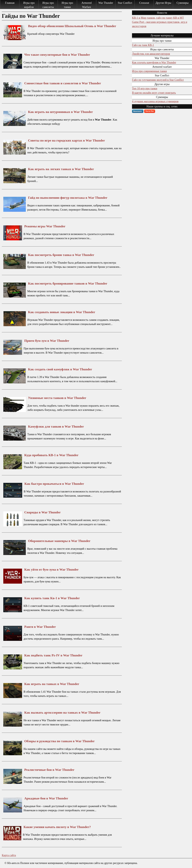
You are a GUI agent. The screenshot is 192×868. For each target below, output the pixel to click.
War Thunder (106, 3)
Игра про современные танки (149, 71)
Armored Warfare (86, 5)
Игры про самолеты (48, 5)
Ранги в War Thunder (40, 627)
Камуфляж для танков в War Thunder (56, 427)
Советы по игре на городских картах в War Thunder (66, 140)
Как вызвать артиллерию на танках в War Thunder (62, 713)
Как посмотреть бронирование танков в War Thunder (68, 283)
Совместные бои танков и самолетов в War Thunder (63, 83)
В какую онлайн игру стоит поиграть (154, 93)
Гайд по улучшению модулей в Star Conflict (158, 80)
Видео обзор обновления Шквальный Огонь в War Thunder (72, 26)
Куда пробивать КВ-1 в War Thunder (51, 455)
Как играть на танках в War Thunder (52, 684)
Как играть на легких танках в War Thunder (61, 169)
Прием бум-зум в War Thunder (47, 341)
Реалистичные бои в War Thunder (49, 770)
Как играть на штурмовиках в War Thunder (60, 112)
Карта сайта (9, 855)
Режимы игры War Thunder (45, 226)
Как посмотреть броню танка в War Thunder (61, 255)
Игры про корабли (29, 5)
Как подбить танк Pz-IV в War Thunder (53, 655)
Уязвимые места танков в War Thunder (57, 398)
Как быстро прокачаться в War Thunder (54, 484)
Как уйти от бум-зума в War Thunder (51, 570)
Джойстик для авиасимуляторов (151, 54)
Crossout (144, 3)
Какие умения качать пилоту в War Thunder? (57, 827)
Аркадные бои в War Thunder (46, 798)
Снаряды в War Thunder (42, 512)
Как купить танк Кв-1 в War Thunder (52, 598)
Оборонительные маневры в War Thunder (59, 541)
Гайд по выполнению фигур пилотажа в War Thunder (68, 198)
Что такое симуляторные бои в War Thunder (57, 55)
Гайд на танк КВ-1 (143, 45)
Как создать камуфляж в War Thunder (154, 62)
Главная (10, 3)
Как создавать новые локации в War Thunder (62, 312)
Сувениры (183, 3)
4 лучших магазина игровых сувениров (155, 101)
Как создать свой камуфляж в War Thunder (60, 369)
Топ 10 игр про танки (145, 88)
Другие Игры (163, 3)
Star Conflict (125, 3)
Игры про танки (67, 5)
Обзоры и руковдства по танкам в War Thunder (59, 741)
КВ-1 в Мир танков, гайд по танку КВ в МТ (158, 18)
